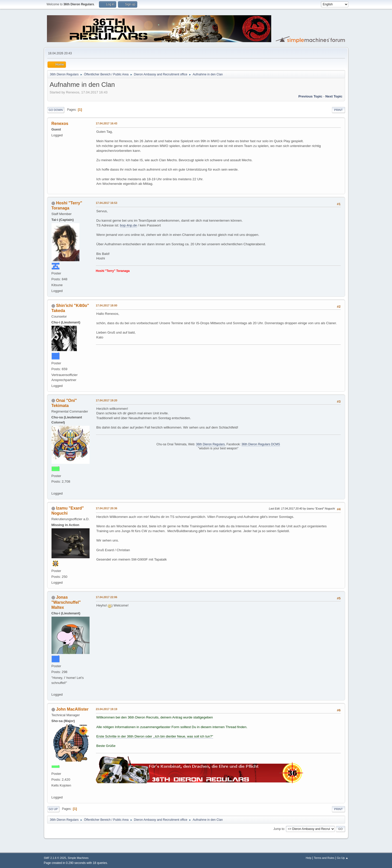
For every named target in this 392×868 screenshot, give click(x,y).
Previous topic (310, 96)
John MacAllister (72, 709)
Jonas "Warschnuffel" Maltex (66, 602)
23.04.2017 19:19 (107, 709)
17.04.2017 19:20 (107, 400)
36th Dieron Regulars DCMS (261, 444)
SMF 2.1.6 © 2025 (55, 858)
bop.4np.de (129, 225)
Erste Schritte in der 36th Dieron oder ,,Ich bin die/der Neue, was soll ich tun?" (155, 736)
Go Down (56, 110)
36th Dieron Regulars (210, 444)
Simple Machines (78, 858)
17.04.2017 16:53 (107, 203)
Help (309, 858)
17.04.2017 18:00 (107, 305)
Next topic (334, 96)
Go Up (53, 809)
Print (338, 110)
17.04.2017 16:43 (107, 123)
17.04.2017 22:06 (107, 597)
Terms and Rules (324, 858)
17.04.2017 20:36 (107, 508)
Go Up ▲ (343, 858)
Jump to (279, 829)
